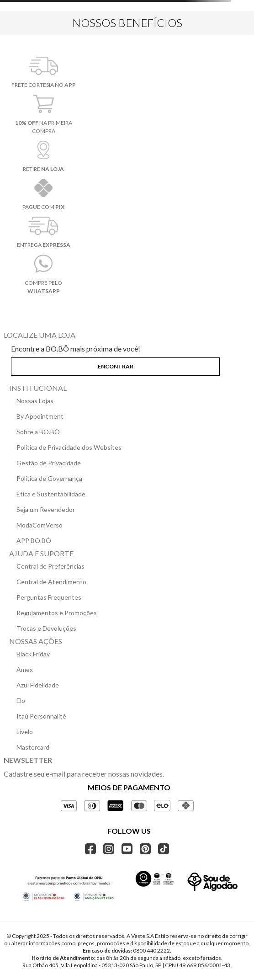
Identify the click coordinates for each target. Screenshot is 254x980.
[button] (127, 365)
